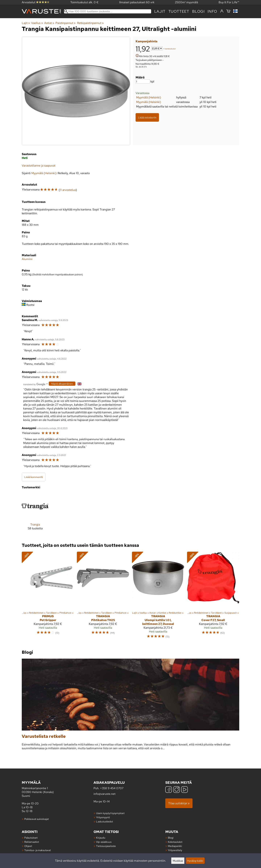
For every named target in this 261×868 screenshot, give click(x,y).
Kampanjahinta (146, 41)
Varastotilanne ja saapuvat (39, 166)
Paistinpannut (66, 23)
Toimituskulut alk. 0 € (84, 2)
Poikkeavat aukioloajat (37, 819)
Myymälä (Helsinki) (149, 97)
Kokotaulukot (175, 842)
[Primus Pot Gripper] (48, 597)
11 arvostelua (68, 190)
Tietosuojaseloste (106, 846)
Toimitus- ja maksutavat (38, 850)
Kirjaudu (101, 838)
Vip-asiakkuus (104, 842)
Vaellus (37, 23)
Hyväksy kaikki (195, 861)
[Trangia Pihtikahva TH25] (103, 597)
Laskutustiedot (104, 821)
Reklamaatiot (32, 842)
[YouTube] (185, 790)
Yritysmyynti (103, 817)
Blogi (171, 838)
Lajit (160, 11)
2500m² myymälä (186, 2)
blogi (198, 11)
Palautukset (31, 838)
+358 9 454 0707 (112, 788)
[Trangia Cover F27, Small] (213, 597)
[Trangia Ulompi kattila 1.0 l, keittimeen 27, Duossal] (158, 597)
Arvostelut (36, 2)
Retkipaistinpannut (90, 23)
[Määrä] (143, 81)
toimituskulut (170, 49)
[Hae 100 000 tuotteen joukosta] (108, 11)
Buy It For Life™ (229, 2)
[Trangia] (35, 514)
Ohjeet (28, 846)
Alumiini (27, 259)
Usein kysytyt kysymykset (110, 813)
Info (212, 11)
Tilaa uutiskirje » (179, 803)
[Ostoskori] (228, 11)
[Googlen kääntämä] (34, 384)
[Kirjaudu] (222, 11)
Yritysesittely (175, 850)
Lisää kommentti (34, 477)
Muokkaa (178, 861)
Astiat (49, 23)
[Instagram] (177, 790)
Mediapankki (175, 846)
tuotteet (179, 11)
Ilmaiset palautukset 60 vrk (137, 2)
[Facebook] (169, 790)
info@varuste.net (104, 794)
